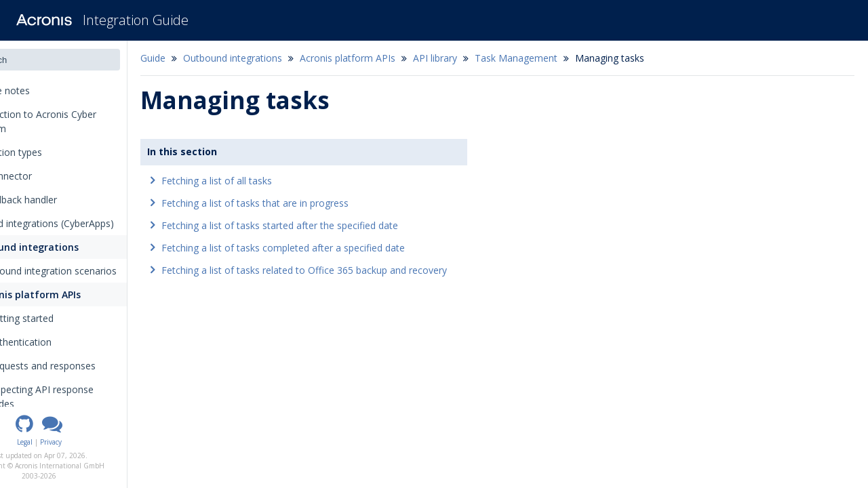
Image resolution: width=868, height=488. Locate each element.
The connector (44, 176)
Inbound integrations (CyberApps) (85, 223)
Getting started (65, 318)
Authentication (64, 342)
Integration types (54, 152)
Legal (74, 442)
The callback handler (57, 200)
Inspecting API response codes (90, 396)
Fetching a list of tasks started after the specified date (329, 225)
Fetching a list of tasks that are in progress (304, 203)
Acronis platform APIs (72, 294)
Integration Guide (136, 20)
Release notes (47, 90)
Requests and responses (91, 366)
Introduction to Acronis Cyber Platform (76, 121)
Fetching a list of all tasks (265, 181)
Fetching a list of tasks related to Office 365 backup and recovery (353, 270)
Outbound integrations (66, 247)
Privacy (100, 442)
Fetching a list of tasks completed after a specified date (332, 248)
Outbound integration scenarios (92, 271)
